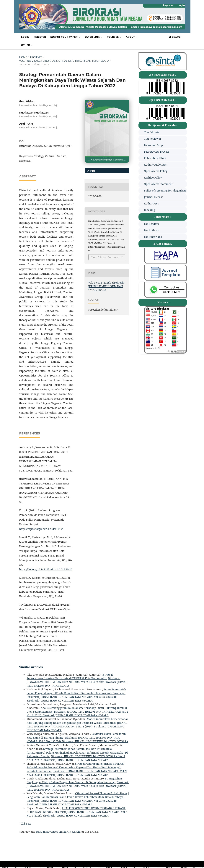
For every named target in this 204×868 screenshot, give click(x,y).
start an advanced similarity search (58, 832)
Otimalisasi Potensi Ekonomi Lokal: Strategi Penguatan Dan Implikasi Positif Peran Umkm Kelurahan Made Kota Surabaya (78, 795)
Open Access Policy (156, 171)
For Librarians (153, 237)
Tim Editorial (152, 132)
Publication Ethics (155, 158)
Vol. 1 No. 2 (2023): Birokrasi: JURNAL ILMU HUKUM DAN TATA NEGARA (64, 61)
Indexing (150, 210)
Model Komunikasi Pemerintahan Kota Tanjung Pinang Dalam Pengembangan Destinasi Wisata (78, 721)
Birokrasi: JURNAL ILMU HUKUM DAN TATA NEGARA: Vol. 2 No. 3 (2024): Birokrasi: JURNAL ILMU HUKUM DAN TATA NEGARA (72, 699)
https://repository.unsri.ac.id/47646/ (41, 529)
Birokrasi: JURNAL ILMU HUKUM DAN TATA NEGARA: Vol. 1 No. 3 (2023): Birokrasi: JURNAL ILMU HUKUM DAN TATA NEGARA (76, 758)
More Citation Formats (105, 257)
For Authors (151, 230)
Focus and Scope (154, 145)
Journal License (154, 197)
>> (29, 823)
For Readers (151, 224)
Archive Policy (153, 178)
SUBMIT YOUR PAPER (64, 37)
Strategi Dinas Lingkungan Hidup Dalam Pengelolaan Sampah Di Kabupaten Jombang (75, 780)
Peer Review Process (157, 152)
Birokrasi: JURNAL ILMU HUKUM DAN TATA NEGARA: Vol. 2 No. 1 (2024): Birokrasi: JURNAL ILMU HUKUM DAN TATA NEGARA (77, 726)
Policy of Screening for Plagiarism (165, 190)
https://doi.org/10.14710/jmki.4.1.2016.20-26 (46, 569)
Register (40, 37)
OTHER (26, 45)
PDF (93, 171)
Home (23, 57)
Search (176, 37)
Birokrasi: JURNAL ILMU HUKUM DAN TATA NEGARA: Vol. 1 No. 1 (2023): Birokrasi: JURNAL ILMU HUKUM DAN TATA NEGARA (77, 814)
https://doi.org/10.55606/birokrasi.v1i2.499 (45, 146)
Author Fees (151, 203)
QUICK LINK (92, 37)
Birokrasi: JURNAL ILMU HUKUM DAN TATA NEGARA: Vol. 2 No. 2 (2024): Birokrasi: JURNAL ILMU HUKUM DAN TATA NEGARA (77, 713)
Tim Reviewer (153, 139)
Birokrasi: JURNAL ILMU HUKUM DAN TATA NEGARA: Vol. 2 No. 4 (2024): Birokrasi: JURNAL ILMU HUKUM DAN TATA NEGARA (77, 682)
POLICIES (113, 37)
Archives (36, 57)
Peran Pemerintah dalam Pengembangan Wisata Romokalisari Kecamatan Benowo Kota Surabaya (76, 691)
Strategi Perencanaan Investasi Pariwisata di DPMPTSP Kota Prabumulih (70, 676)
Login (25, 37)
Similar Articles (31, 667)
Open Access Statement (158, 184)
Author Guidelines (155, 165)
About (131, 37)
